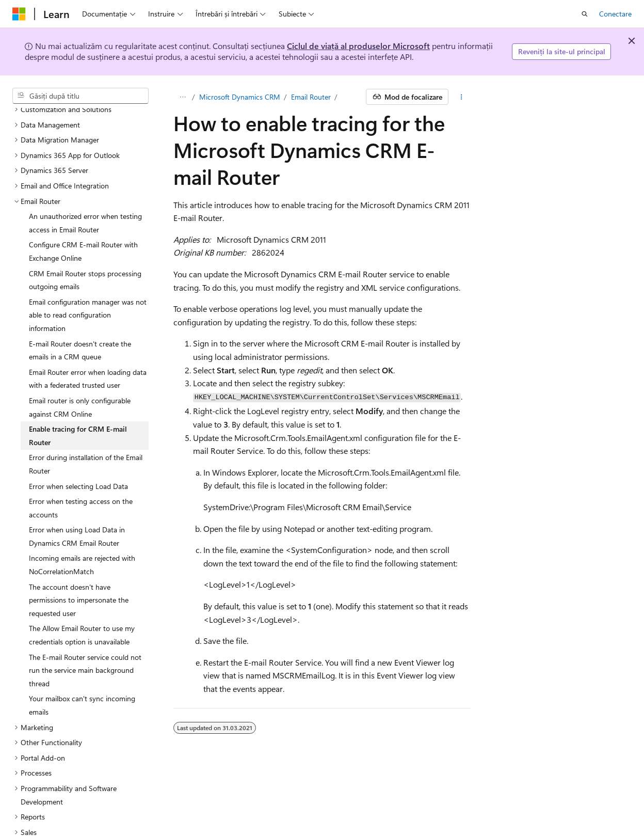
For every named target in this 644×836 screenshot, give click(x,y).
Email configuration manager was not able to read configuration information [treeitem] (88, 272)
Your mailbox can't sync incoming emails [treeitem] (82, 662)
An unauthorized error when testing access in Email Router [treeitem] (85, 180)
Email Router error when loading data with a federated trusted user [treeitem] (88, 336)
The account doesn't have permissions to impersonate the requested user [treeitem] (79, 557)
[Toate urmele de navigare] (182, 97)
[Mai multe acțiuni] (462, 97)
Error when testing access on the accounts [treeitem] (81, 465)
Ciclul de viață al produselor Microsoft (358, 46)
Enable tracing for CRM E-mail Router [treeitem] (78, 393)
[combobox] (81, 96)
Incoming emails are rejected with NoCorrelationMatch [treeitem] (82, 522)
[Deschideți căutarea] (585, 14)
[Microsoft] (19, 14)
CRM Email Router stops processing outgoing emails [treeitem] (85, 237)
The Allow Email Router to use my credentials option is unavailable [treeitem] (82, 592)
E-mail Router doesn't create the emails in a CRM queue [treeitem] (80, 307)
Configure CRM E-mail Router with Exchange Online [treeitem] (83, 208)
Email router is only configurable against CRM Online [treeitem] (80, 364)
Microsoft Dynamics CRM (240, 97)
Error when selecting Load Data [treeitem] (78, 443)
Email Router (311, 97)
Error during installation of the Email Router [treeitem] (86, 421)
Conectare (615, 14)
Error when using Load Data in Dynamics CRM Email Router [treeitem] (77, 493)
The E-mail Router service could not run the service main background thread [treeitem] (85, 627)
